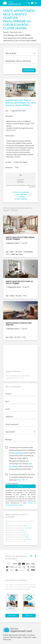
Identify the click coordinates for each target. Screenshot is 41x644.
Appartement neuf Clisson (15, 542)
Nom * (8, 401)
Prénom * (9, 394)
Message (9, 440)
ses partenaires (19, 453)
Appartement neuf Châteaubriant (18, 539)
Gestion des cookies (30, 637)
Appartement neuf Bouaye (16, 533)
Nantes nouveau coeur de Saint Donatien (19, 324)
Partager (22, 197)
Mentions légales (16, 637)
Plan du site (7, 640)
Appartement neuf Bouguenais (17, 535)
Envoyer (21, 486)
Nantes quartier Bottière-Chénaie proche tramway (20, 238)
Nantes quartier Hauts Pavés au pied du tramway (19, 282)
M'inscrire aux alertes (22, 192)
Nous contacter (22, 199)
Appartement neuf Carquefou (17, 537)
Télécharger (12, 616)
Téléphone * (10, 417)
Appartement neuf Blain (15, 530)
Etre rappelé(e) (22, 194)
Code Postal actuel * (12, 424)
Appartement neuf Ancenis (16, 526)
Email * (8, 409)
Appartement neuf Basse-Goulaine (18, 528)
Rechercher (29, 70)
